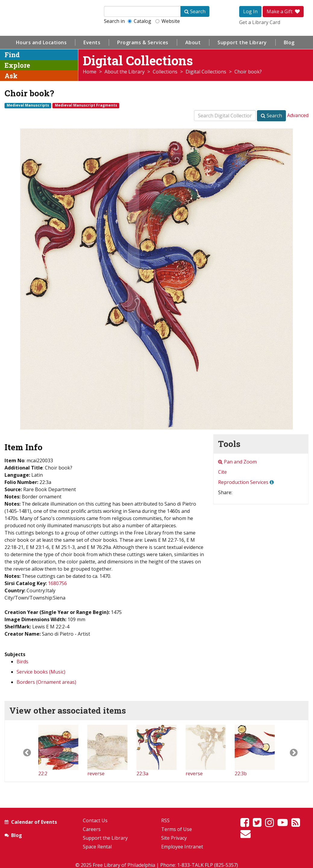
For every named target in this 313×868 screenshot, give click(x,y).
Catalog (139, 21)
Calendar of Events (34, 822)
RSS (165, 820)
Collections (165, 72)
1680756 (57, 583)
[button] (22, 751)
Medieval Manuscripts (28, 105)
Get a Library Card (260, 22)
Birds (22, 662)
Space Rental (97, 847)
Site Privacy (174, 838)
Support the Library (242, 42)
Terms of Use (177, 829)
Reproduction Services (243, 482)
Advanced (298, 115)
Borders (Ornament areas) (46, 682)
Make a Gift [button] (283, 11)
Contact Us (95, 820)
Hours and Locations (41, 42)
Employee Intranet (182, 847)
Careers (92, 829)
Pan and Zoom (237, 462)
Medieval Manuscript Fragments (86, 105)
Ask (11, 76)
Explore (17, 65)
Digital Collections (206, 72)
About (193, 42)
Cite (222, 472)
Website (168, 21)
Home (90, 72)
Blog (289, 42)
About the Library (125, 72)
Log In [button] (250, 11)
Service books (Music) (41, 672)
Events (92, 42)
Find (12, 55)
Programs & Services (143, 42)
